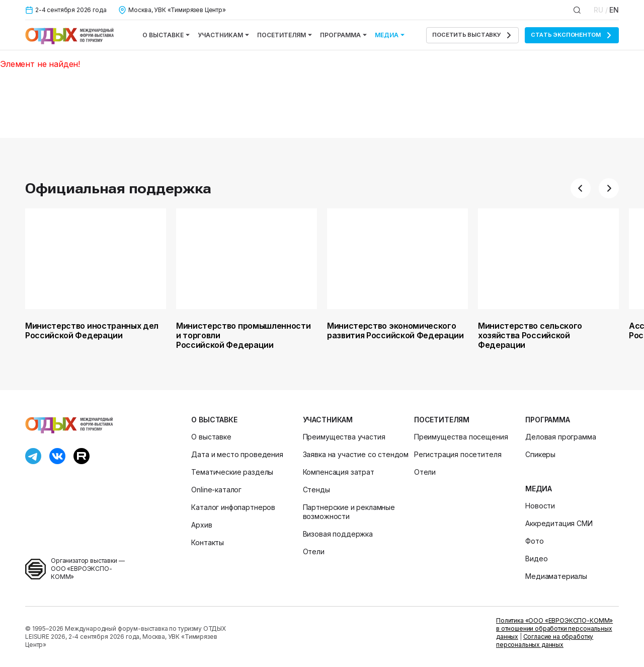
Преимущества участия (344, 437)
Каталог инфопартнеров (233, 507)
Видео (536, 559)
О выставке (166, 35)
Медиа (390, 35)
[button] (581, 188)
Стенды (316, 490)
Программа (343, 35)
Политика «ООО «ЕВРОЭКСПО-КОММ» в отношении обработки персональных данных (554, 628)
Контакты (208, 542)
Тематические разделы (232, 472)
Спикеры (540, 454)
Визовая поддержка (338, 534)
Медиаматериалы (556, 576)
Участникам (223, 35)
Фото (534, 541)
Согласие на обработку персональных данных (545, 641)
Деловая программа (560, 437)
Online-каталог (216, 490)
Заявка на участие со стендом (356, 454)
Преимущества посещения (461, 437)
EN (614, 10)
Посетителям (285, 35)
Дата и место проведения (237, 454)
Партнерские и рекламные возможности (349, 512)
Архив (202, 525)
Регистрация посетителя (458, 454)
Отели (314, 551)
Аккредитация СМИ (559, 523)
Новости (540, 506)
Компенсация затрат (339, 472)
